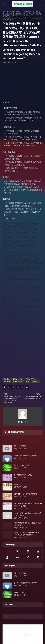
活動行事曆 (22, 628)
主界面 (10, 628)
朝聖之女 (17, 484)
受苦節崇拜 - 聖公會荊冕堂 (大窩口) (26, 494)
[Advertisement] (23, 84)
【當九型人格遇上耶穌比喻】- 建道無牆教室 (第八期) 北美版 (28, 505)
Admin (25, 422)
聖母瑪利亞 (10, 12)
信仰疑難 (6, 102)
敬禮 (28, 382)
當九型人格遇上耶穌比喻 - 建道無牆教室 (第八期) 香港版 (27, 514)
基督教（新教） (18, 382)
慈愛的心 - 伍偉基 (20, 446)
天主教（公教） (18, 379)
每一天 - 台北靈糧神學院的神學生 (25, 456)
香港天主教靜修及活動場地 (23, 475)
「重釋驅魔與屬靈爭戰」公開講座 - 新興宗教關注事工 (27, 524)
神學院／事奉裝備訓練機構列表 (23, 631)
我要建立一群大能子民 (21, 465)
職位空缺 (34, 628)
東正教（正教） (31, 379)
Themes (26, 635)
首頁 (4, 12)
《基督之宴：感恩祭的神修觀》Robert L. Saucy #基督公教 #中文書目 (28, 534)
